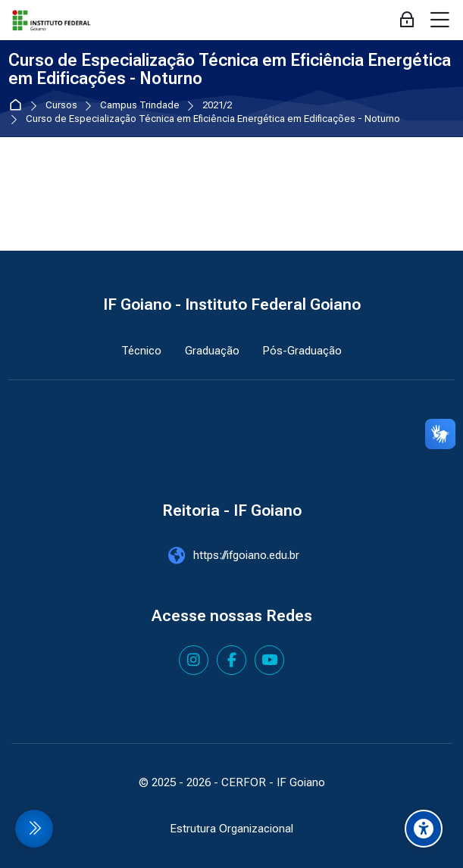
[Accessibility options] (424, 829)
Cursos (61, 106)
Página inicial (19, 106)
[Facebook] (231, 660)
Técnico (141, 351)
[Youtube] (269, 660)
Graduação (212, 351)
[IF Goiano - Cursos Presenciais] (52, 20)
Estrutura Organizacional (231, 829)
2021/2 (217, 106)
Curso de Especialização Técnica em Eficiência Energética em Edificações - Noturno (213, 119)
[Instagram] (194, 660)
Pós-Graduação (302, 351)
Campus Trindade (140, 106)
